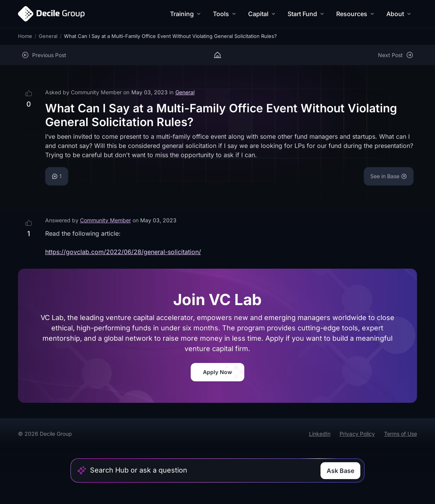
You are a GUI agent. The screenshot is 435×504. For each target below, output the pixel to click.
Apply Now (217, 372)
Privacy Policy (357, 434)
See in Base (389, 176)
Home (25, 36)
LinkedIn (320, 434)
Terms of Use (401, 434)
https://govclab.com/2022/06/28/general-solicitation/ (123, 252)
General (48, 36)
